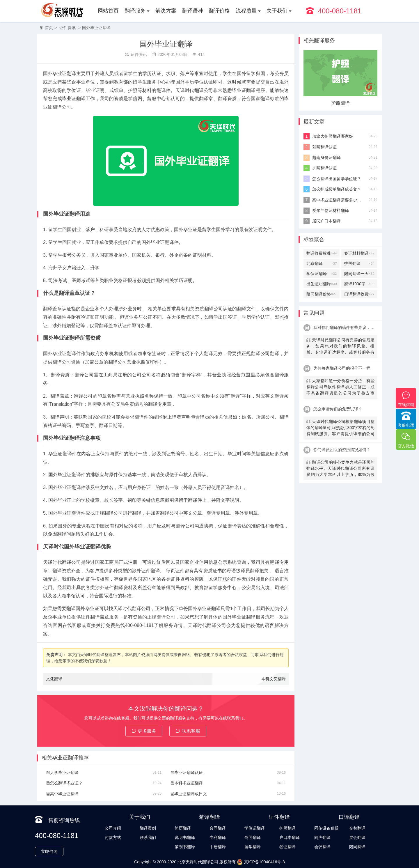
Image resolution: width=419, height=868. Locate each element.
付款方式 (113, 837)
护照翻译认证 (324, 168)
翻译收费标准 (322, 253)
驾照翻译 (253, 837)
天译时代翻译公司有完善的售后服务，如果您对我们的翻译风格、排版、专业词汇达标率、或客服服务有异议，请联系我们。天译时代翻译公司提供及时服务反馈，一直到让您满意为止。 (340, 347)
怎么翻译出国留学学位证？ (337, 179)
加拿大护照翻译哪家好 (333, 136)
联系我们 (148, 837)
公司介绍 (113, 828)
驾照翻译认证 (324, 147)
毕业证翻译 (64, 73)
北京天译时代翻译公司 (198, 862)
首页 (49, 28)
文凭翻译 (54, 679)
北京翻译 (322, 263)
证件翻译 (150, 571)
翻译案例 (148, 828)
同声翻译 (322, 837)
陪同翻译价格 (322, 294)
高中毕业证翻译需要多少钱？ (338, 200)
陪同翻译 (357, 847)
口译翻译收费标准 (359, 294)
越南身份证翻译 (326, 157)
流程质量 (246, 11)
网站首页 (108, 11)
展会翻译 (357, 837)
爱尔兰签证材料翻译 (331, 210)
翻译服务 (135, 11)
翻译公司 (204, 90)
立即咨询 (49, 851)
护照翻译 (340, 103)
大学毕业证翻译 (62, 773)
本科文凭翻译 (274, 679)
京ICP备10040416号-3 (261, 862)
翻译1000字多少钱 (359, 284)
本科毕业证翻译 (187, 783)
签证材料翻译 (359, 253)
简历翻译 (183, 828)
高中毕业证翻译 (62, 794)
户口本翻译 (290, 837)
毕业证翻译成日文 (189, 794)
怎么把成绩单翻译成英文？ (337, 189)
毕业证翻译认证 (187, 773)
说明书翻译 (185, 837)
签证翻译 (287, 847)
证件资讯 (68, 28)
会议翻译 (322, 847)
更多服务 (144, 731)
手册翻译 (218, 847)
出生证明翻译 (322, 284)
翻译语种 (193, 11)
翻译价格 (219, 11)
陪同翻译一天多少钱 (359, 274)
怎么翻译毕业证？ (64, 783)
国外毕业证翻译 (96, 28)
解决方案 (166, 11)
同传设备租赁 (326, 828)
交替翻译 (357, 828)
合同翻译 (218, 828)
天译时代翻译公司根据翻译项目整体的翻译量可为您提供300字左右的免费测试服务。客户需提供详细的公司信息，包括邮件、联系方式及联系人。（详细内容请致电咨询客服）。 (340, 428)
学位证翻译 (322, 274)
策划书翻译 (185, 847)
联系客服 (188, 731)
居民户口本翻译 (326, 221)
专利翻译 (218, 837)
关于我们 (277, 11)
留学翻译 (253, 847)
